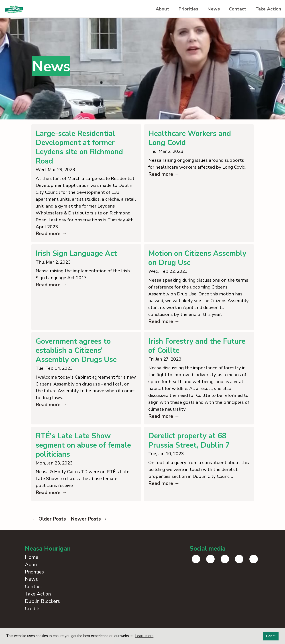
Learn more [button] (144, 636)
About (149, 10)
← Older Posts (49, 536)
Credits (33, 626)
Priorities (178, 10)
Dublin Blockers (42, 618)
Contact (233, 10)
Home (32, 574)
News (206, 10)
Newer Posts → (89, 536)
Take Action (267, 10)
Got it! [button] (271, 636)
